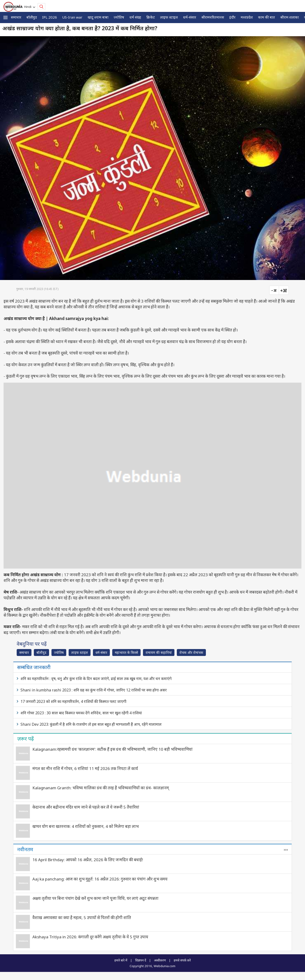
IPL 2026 (50, 17)
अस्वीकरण (160, 960)
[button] (5, 17)
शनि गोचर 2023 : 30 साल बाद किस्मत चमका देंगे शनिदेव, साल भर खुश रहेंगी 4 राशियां (81, 713)
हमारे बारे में (121, 960)
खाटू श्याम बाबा (98, 17)
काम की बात (267, 17)
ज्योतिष (119, 17)
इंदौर (232, 17)
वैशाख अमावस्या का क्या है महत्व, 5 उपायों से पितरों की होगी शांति (82, 917)
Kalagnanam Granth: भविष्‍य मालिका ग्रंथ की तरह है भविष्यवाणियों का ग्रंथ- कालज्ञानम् (101, 788)
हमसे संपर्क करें (182, 960)
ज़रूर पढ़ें (25, 739)
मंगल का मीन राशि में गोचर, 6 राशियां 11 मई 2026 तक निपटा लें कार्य (85, 768)
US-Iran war (72, 17)
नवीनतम (25, 849)
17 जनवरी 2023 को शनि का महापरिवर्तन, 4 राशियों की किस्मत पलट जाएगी (73, 701)
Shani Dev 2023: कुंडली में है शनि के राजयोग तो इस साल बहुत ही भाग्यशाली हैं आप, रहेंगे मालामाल (91, 724)
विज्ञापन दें (141, 960)
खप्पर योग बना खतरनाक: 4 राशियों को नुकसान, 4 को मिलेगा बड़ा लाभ (86, 826)
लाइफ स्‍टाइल (169, 17)
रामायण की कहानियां (159, 652)
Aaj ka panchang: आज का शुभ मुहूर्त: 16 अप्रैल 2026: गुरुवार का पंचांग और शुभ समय (100, 879)
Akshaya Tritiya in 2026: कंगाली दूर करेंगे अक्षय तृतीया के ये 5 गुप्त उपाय (90, 937)
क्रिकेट (151, 17)
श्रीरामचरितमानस (213, 17)
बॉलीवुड (32, 17)
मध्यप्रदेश (247, 17)
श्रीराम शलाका (290, 17)
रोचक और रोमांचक (191, 652)
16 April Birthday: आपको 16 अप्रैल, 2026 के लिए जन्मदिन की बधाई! (88, 860)
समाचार (16, 17)
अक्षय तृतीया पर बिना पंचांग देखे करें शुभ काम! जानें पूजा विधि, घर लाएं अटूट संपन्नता (95, 898)
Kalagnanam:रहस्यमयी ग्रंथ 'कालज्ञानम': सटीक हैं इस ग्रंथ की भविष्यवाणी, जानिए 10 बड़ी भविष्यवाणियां (112, 749)
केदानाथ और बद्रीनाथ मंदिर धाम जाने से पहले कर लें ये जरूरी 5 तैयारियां (86, 807)
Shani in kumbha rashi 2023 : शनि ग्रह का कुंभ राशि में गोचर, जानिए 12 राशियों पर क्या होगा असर (94, 690)
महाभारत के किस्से (126, 652)
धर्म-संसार (190, 17)
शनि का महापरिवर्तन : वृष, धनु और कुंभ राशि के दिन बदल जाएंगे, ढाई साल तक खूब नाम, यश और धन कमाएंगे (96, 679)
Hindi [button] (28, 7)
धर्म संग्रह (135, 17)
